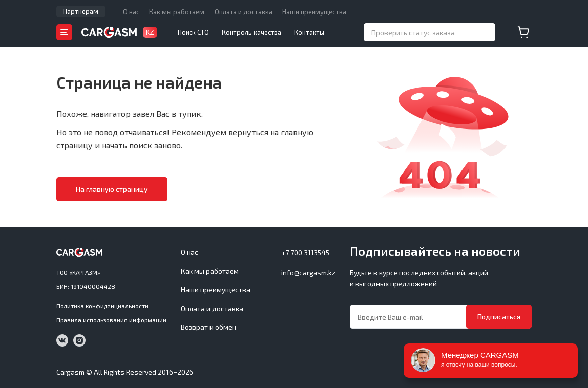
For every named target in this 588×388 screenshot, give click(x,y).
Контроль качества (251, 32)
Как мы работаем (177, 12)
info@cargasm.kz (308, 272)
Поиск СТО (193, 32)
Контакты (309, 32)
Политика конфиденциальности (102, 306)
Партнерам (81, 11)
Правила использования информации (111, 320)
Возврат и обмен (208, 327)
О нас (131, 12)
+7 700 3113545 (305, 253)
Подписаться (499, 316)
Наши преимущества (314, 12)
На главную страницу (112, 189)
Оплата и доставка (243, 12)
